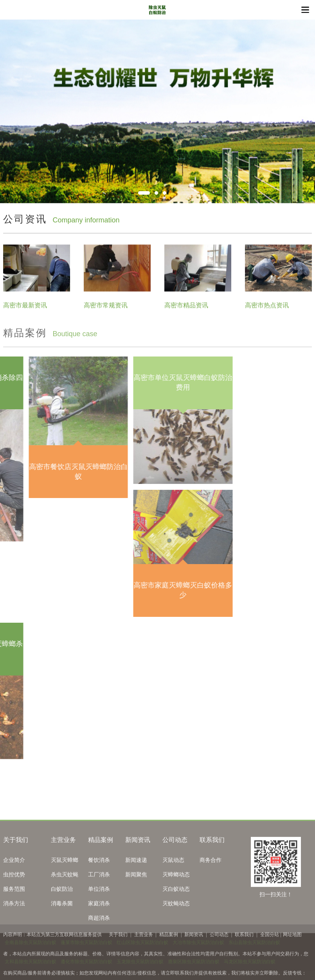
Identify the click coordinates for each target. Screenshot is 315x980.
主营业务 (63, 886)
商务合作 (211, 906)
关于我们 (16, 886)
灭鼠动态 (173, 906)
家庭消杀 (99, 949)
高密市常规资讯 (106, 311)
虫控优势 (14, 920)
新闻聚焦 (136, 920)
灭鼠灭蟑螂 (65, 906)
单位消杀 (99, 935)
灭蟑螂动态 (176, 920)
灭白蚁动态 (176, 935)
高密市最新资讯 (25, 311)
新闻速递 (136, 906)
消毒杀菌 (62, 949)
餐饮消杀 (99, 906)
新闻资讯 (138, 886)
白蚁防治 (62, 935)
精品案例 (101, 886)
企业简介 (14, 906)
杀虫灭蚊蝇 (65, 920)
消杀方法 (14, 949)
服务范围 (14, 935)
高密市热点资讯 (267, 311)
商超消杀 (99, 964)
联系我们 (212, 886)
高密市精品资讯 (186, 311)
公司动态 (175, 886)
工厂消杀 (99, 920)
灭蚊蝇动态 (176, 949)
